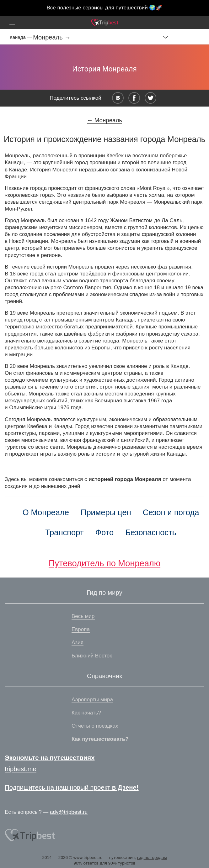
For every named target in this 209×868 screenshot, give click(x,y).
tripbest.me (21, 769)
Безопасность (151, 532)
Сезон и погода (171, 512)
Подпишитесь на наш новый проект (72, 787)
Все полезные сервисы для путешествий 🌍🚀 (105, 8)
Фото (105, 532)
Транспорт (64, 532)
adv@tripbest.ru (69, 812)
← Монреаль (104, 120)
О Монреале (46, 512)
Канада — (21, 37)
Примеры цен (106, 512)
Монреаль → (52, 37)
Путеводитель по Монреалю (104, 563)
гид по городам (152, 858)
